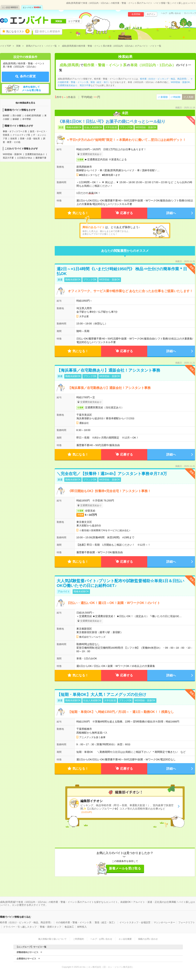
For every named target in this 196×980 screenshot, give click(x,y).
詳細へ (171, 213)
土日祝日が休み (25, 158)
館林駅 (6, 115)
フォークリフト (187, 922)
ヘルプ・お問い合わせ (171, 13)
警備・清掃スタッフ (51, 927)
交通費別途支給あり (35, 154)
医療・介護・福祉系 (30, 138)
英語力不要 (8, 158)
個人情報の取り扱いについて (52, 939)
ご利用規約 (78, 939)
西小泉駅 (17, 115)
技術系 (14, 138)
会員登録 (136, 14)
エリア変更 (74, 21)
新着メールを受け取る (125, 868)
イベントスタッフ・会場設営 (135, 922)
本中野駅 (27, 119)
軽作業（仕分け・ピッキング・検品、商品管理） (164, 79)
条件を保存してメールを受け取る (31, 89)
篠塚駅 (16, 119)
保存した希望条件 (50, 31)
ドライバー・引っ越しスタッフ (20, 927)
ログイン (151, 14)
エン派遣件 (10, 7)
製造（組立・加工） (100, 82)
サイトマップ (190, 13)
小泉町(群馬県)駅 (33, 115)
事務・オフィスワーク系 (15, 131)
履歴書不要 (41, 158)
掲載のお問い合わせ (148, 939)
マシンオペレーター (164, 922)
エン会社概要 (125, 939)
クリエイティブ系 (21, 135)
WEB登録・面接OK (12, 154)
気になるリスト (18, 31)
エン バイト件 (32, 7)
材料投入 (82, 927)
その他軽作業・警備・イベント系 (74, 922)
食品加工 (69, 927)
